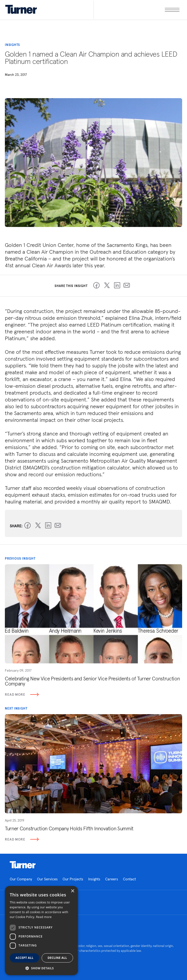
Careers (112, 879)
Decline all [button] (57, 958)
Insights (94, 879)
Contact (129, 879)
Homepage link (23, 865)
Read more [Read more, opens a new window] (44, 917)
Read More (22, 694)
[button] (41, 968)
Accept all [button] (25, 958)
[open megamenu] (136, 10)
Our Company (21, 879)
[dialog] (41, 931)
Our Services (47, 879)
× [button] (72, 891)
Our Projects (73, 879)
